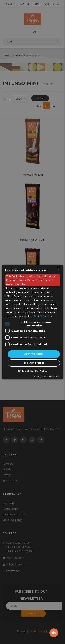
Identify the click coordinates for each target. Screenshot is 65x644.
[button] (33, 371)
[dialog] (32, 322)
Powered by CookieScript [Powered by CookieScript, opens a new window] (47, 376)
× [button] (58, 269)
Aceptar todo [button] (34, 354)
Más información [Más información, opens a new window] (42, 316)
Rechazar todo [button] (34, 363)
